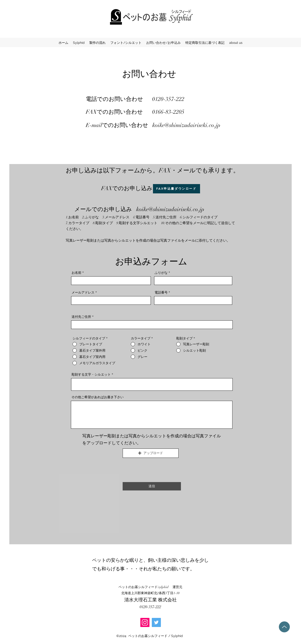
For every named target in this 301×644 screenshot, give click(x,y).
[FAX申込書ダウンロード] (176, 189)
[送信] (152, 486)
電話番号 (161, 292)
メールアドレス (83, 292)
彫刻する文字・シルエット (91, 374)
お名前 (76, 273)
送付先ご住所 (81, 317)
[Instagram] (145, 622)
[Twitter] (156, 622)
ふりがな (161, 273)
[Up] (284, 627)
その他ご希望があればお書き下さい (97, 397)
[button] (151, 453)
